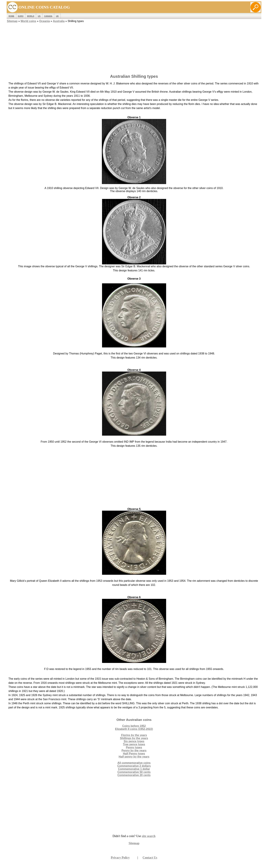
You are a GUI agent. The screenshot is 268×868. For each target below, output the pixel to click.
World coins (28, 21)
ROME (11, 16)
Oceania (44, 21)
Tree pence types (134, 744)
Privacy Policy (120, 858)
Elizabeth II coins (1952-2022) (134, 729)
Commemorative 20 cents (134, 775)
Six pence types (134, 741)
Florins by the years (134, 735)
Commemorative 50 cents (134, 772)
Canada (48, 16)
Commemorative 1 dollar (134, 769)
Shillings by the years (134, 738)
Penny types (134, 747)
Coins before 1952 (134, 726)
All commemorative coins (134, 763)
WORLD (31, 16)
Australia (59, 21)
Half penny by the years (134, 757)
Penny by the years (134, 751)
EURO (21, 16)
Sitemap (12, 21)
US (39, 16)
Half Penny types (134, 754)
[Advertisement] (134, 47)
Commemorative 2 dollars (134, 766)
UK (57, 16)
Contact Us (150, 858)
